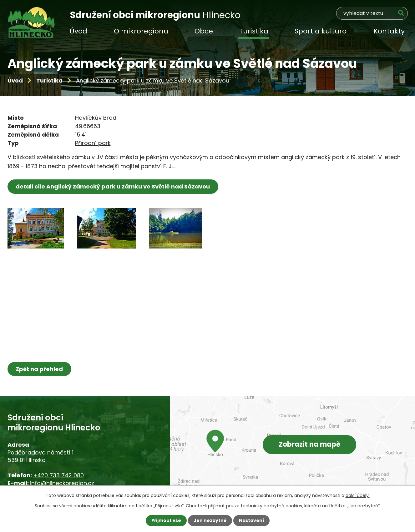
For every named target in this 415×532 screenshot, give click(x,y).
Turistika (49, 80)
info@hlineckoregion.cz (62, 483)
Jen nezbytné (210, 520)
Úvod (15, 80)
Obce (204, 31)
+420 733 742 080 (58, 475)
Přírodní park (93, 143)
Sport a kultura (321, 31)
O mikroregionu (141, 31)
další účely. (358, 495)
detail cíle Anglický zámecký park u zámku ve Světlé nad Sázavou (113, 186)
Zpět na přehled (40, 369)
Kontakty (389, 31)
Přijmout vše (166, 520)
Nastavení (251, 520)
